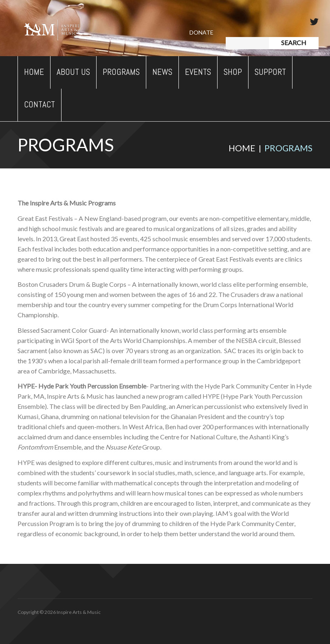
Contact (40, 104)
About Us (73, 72)
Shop (233, 72)
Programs (121, 72)
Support (270, 72)
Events (198, 72)
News (162, 72)
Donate (201, 32)
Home (34, 72)
